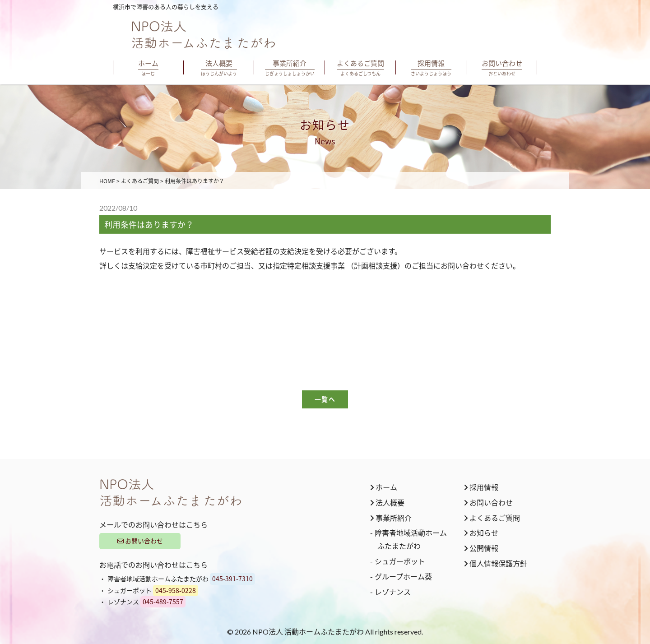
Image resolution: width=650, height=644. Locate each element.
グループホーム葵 (403, 576)
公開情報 (481, 548)
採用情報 (481, 487)
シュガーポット (400, 561)
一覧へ (325, 399)
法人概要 (387, 502)
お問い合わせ (140, 541)
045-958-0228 (176, 590)
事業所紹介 (391, 518)
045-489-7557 (163, 602)
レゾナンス (393, 592)
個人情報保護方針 (496, 563)
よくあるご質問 (492, 518)
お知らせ (481, 533)
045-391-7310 (232, 579)
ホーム (384, 487)
